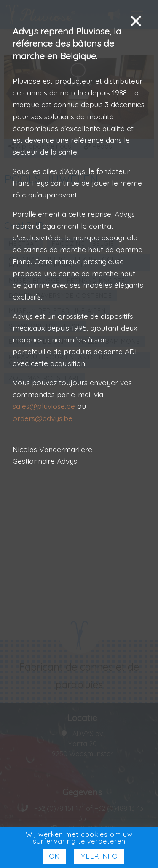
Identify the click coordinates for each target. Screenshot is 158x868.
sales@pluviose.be (44, 406)
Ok (54, 856)
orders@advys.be (43, 418)
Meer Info (99, 856)
